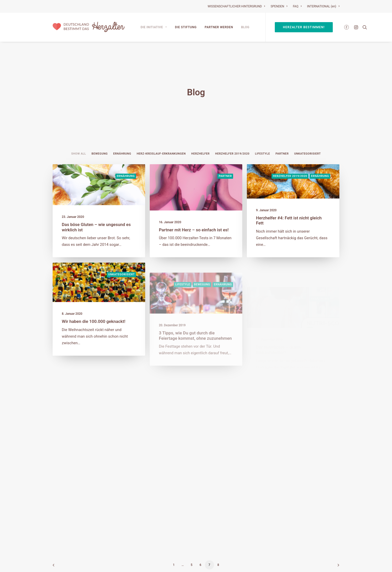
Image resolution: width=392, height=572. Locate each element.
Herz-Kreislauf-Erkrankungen (161, 141)
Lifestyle (262, 141)
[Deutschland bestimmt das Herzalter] (89, 27)
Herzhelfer (200, 141)
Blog (245, 27)
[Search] (364, 27)
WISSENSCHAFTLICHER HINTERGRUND (236, 6)
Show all (79, 141)
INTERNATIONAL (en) (323, 6)
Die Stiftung (186, 27)
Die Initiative (154, 27)
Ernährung (122, 141)
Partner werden (219, 27)
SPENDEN (279, 6)
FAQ (297, 6)
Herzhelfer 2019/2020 (232, 141)
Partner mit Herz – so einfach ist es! (194, 217)
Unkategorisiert (307, 141)
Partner (282, 141)
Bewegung (100, 141)
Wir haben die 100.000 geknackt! (94, 323)
